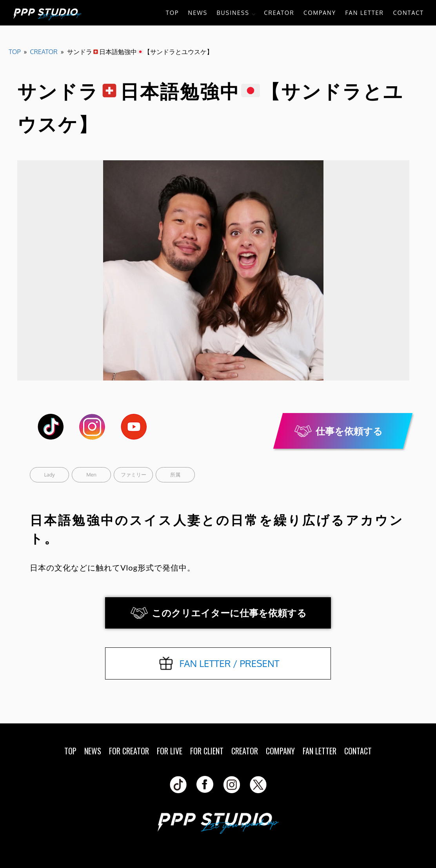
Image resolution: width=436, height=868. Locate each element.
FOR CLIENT (207, 751)
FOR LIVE (170, 751)
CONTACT (408, 13)
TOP (172, 13)
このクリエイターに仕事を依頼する (229, 613)
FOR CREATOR (129, 751)
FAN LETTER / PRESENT (229, 663)
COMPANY (320, 13)
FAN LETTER (364, 13)
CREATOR (279, 13)
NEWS (198, 13)
